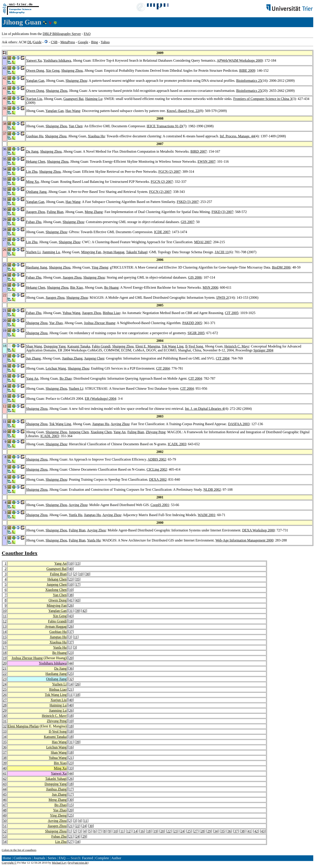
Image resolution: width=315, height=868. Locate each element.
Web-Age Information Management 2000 (244, 540)
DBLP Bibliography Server (62, 34)
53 (5, 836)
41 (71, 600)
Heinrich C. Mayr (237, 346)
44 (71, 663)
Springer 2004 (263, 350)
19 (5, 658)
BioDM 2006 (281, 267)
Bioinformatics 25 (249, 81)
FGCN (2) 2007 (169, 172)
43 (77, 600)
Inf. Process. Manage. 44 (237, 136)
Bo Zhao (66, 378)
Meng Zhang (94, 212)
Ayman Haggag (113, 252)
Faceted (87, 858)
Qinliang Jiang (36, 192)
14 (5, 632)
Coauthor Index (20, 553)
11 (5, 616)
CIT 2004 (223, 358)
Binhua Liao (112, 313)
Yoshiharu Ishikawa (57, 60)
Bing (94, 42)
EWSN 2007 (206, 162)
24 (5, 684)
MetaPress (68, 42)
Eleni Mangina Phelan (23, 726)
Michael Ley (59, 863)
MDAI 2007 (203, 242)
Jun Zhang (33, 358)
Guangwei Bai (73, 99)
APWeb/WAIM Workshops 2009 (240, 60)
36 (71, 668)
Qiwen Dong (35, 71)
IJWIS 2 (222, 298)
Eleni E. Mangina (148, 346)
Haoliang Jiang (37, 267)
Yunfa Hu (75, 515)
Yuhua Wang (72, 313)
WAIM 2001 (206, 515)
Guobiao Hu (35, 136)
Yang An (32, 378)
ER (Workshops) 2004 (101, 399)
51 (5, 826)
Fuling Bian (55, 212)
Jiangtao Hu (101, 424)
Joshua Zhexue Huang (100, 323)
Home (7, 858)
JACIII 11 (222, 252)
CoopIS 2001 (160, 505)
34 (5, 737)
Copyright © (9, 863)
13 (5, 626)
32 (71, 679)
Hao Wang (73, 111)
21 (5, 668)
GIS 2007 (187, 222)
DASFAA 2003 (239, 424)
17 (77, 584)
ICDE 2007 (162, 232)
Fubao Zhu (34, 222)
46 (5, 800)
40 (71, 569)
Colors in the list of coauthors (19, 850)
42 (84, 611)
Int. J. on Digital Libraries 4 (205, 409)
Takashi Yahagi (137, 252)
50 (5, 821)
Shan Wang (34, 346)
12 (5, 621)
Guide (37, 42)
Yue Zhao (56, 323)
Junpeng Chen (94, 358)
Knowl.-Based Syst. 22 (183, 111)
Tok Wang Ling (173, 346)
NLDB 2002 (212, 490)
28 (5, 705)
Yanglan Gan (35, 81)
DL (30, 42)
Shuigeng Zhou (72, 71)
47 (5, 805)
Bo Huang (111, 287)
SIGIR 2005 (196, 333)
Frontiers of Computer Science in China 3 (262, 99)
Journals (39, 858)
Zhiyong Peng (156, 432)
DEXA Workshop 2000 (258, 530)
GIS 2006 (195, 277)
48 (5, 810)
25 (71, 674)
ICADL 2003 (50, 436)
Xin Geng (53, 71)
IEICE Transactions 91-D (165, 126)
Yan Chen (76, 126)
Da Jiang (32, 151)
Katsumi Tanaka (79, 346)
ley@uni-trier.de (78, 863)
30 (87, 574)
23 (71, 579)
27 (5, 700)
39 (77, 611)
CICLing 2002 (157, 469)
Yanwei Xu (34, 60)
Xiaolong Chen (101, 432)
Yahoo (105, 42)
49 (5, 815)
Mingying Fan (91, 252)
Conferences (22, 858)
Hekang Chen (36, 162)
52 (5, 831)
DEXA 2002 (158, 479)
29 (5, 710)
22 (5, 674)
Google (83, 42)
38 (71, 595)
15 (77, 563)
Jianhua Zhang (72, 358)
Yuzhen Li (33, 252)
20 (71, 658)
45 (5, 794)
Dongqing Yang (55, 346)
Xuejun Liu (34, 99)
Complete (102, 858)
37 (71, 632)
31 (71, 611)
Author (116, 858)
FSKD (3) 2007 (188, 202)
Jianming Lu (51, 252)
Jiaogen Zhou (36, 212)
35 (77, 579)
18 (71, 621)
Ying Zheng (100, 267)
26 (71, 605)
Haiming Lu (94, 99)
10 (71, 563)
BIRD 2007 (199, 151)
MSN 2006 (210, 287)
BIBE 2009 (247, 71)
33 (5, 731)
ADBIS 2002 (157, 459)
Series (52, 858)
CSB (54, 42)
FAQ (87, 34)
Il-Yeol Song (194, 346)
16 (5, 642)
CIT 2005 (232, 313)
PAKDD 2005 (192, 323)
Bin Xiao (77, 287)
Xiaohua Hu (96, 136)
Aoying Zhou (120, 424)
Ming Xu (32, 182)
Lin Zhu (32, 172)
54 (5, 842)
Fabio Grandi (101, 346)
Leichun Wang (56, 368)
